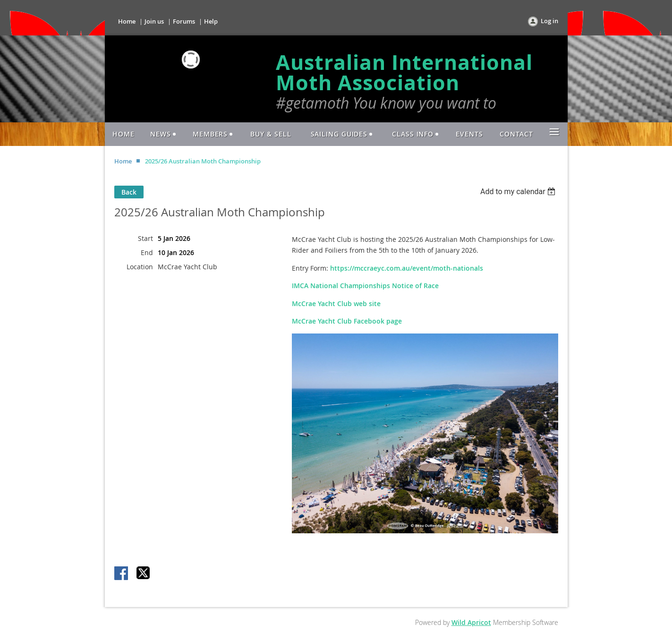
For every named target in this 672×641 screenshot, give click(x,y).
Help (211, 21)
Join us (154, 21)
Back (129, 192)
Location (140, 267)
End (147, 252)
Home (127, 21)
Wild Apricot (471, 622)
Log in (549, 21)
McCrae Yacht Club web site (336, 303)
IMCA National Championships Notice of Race (365, 286)
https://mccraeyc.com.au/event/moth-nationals (407, 268)
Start (145, 238)
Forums (184, 21)
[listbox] (519, 192)
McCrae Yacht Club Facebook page (347, 321)
